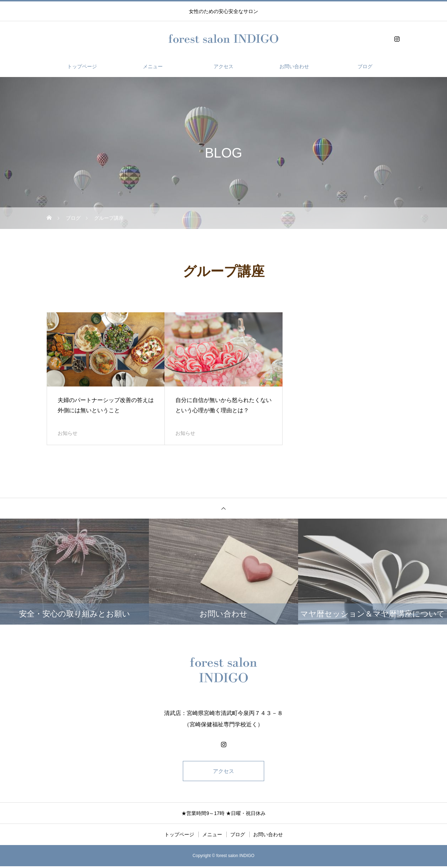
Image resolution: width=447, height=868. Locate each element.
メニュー (153, 66)
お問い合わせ (294, 66)
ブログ (365, 66)
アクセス (223, 66)
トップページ (82, 66)
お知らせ (68, 433)
